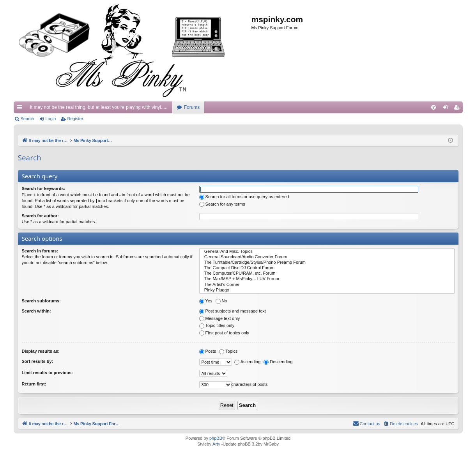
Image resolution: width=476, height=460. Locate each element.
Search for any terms (222, 204)
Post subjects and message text (233, 311)
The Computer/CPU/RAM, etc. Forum (327, 274)
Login (50, 119)
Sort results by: (38, 361)
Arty (216, 444)
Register (75, 119)
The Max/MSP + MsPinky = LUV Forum (327, 279)
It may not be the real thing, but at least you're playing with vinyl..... (99, 107)
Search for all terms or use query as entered (244, 197)
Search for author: (40, 216)
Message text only (220, 318)
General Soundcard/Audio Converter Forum (327, 257)
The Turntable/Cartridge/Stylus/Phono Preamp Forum (327, 263)
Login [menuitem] (447, 109)
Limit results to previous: (47, 373)
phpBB (216, 438)
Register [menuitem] (458, 109)
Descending (278, 362)
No (221, 301)
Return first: (34, 384)
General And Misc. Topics (327, 252)
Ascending (247, 362)
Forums (192, 107)
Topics (228, 351)
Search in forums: (40, 251)
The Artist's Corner (327, 285)
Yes (206, 301)
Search (27, 119)
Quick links (21, 109)
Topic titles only (217, 325)
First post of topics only (224, 333)
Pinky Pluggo (327, 290)
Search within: (36, 311)
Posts (208, 351)
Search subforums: (41, 301)
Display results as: (41, 351)
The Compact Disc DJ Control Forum (327, 268)
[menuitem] (434, 107)
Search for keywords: (44, 188)
